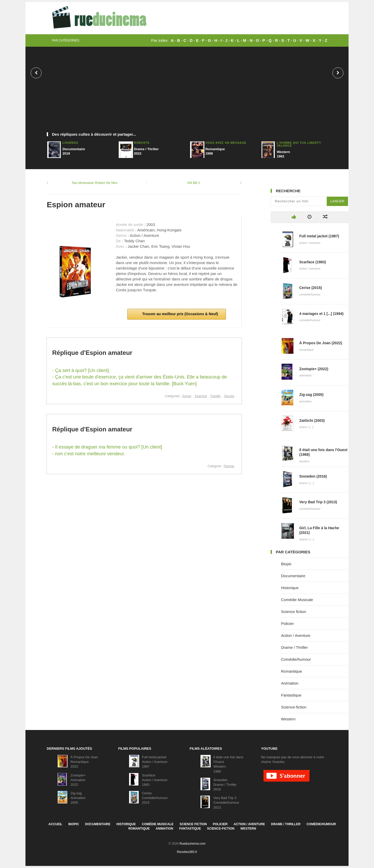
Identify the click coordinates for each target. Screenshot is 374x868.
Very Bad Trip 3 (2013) (318, 502)
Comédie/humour (296, 659)
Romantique (292, 671)
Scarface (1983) (313, 262)
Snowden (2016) (313, 476)
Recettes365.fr (187, 852)
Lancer (337, 201)
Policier (287, 624)
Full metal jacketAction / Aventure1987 (155, 762)
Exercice (201, 396)
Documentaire (293, 576)
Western (288, 719)
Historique (290, 588)
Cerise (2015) (310, 288)
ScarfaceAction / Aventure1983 (155, 780)
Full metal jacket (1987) (319, 236)
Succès (229, 396)
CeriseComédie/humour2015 (155, 798)
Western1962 (283, 154)
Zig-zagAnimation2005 (78, 798)
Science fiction (294, 612)
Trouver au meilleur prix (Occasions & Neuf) (180, 314)
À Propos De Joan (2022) (321, 343)
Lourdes (70, 143)
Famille (215, 396)
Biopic (286, 564)
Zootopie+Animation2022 (78, 780)
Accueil (55, 824)
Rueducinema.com (192, 844)
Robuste (142, 143)
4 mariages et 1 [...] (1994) (321, 314)
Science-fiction (294, 707)
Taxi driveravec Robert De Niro (94, 183)
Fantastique (291, 695)
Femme (229, 466)
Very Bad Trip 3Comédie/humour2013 (226, 802)
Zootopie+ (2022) (314, 369)
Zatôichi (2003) (312, 421)
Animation (290, 683)
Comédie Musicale (297, 600)
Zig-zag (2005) (311, 395)
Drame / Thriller (294, 647)
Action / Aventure (296, 635)
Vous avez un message (226, 143)
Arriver (187, 396)
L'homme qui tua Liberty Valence (299, 144)
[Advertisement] (187, 92)
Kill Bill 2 (194, 183)
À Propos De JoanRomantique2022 (84, 762)
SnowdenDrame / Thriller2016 (225, 785)
